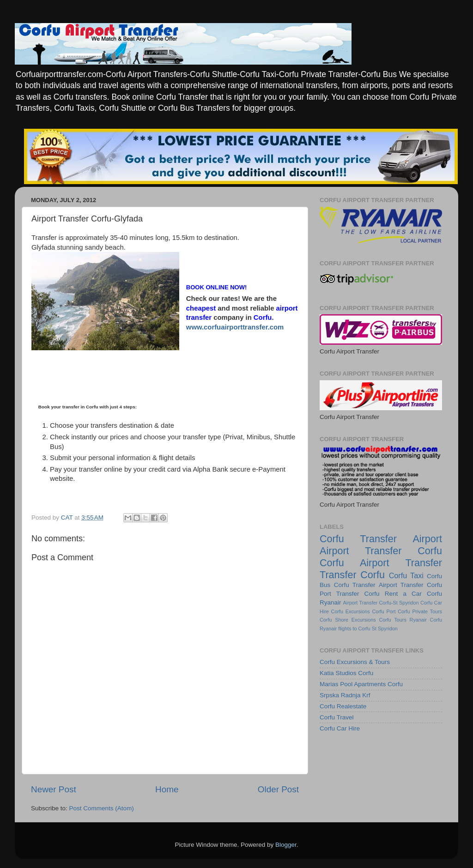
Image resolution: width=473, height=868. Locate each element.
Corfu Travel (337, 717)
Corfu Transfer (355, 585)
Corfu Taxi (406, 575)
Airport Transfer (401, 585)
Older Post (278, 789)
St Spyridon (385, 629)
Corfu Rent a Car (393, 594)
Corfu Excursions (351, 611)
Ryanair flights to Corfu (345, 629)
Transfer (378, 539)
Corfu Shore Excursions (348, 620)
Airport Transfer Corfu (381, 551)
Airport (427, 539)
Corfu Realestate (343, 706)
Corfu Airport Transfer (381, 563)
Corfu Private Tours (420, 611)
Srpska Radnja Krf (345, 695)
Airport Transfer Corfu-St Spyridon (381, 603)
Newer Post (54, 789)
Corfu (332, 539)
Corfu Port (384, 611)
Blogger (286, 845)
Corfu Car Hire (340, 728)
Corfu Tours (392, 620)
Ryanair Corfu (426, 620)
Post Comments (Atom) (102, 808)
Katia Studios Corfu (346, 673)
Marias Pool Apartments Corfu (361, 684)
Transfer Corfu (352, 575)
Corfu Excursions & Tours (355, 662)
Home (167, 789)
